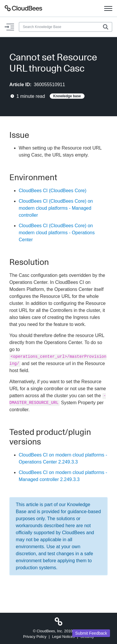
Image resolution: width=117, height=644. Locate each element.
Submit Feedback (91, 633)
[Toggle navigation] (108, 8)
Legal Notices (63, 637)
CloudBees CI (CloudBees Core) (53, 191)
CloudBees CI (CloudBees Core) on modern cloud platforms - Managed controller (56, 208)
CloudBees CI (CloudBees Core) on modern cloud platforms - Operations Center (57, 233)
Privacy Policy (35, 637)
